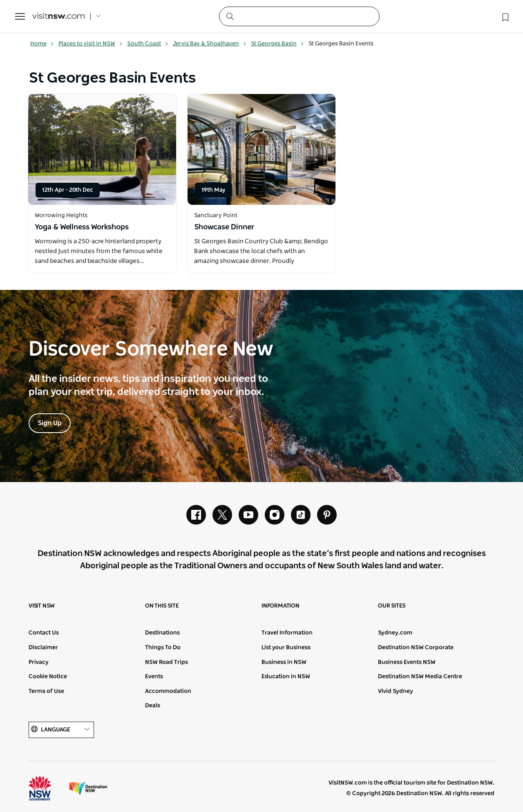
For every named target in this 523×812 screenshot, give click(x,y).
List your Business (286, 648)
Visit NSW (42, 606)
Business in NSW (284, 662)
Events (154, 677)
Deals (153, 706)
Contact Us (44, 633)
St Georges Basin (277, 44)
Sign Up (50, 423)
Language (61, 730)
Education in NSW (286, 677)
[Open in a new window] (102, 149)
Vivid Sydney (396, 691)
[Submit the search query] (230, 16)
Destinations (162, 633)
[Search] (299, 16)
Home (42, 44)
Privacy (39, 662)
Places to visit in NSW (91, 44)
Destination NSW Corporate (416, 648)
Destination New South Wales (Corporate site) (88, 788)
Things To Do (163, 648)
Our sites (392, 606)
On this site (162, 606)
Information (280, 606)
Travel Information (287, 633)
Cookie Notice (48, 677)
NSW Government (47, 788)
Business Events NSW (407, 662)
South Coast (148, 44)
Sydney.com (395, 633)
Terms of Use (46, 691)
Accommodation (168, 691)
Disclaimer (43, 648)
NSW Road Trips (167, 662)
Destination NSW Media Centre (420, 677)
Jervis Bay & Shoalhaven (210, 44)
